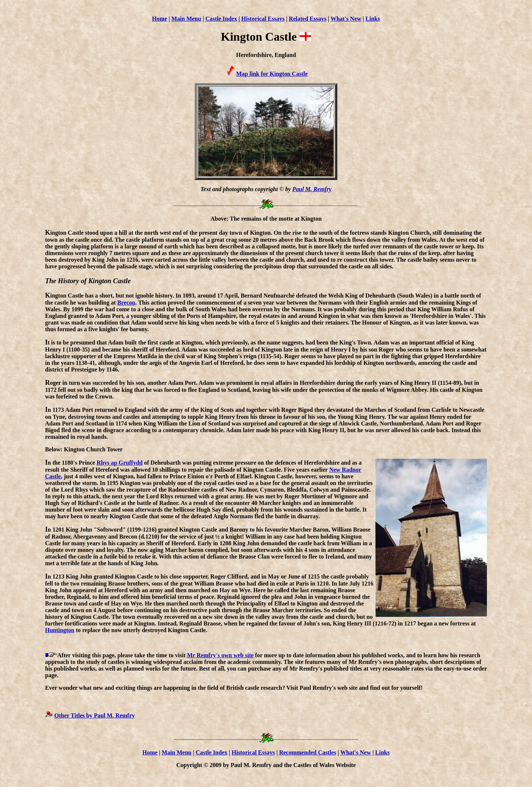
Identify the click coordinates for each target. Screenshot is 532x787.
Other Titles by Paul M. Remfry (95, 715)
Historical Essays (263, 19)
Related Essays (308, 19)
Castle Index (221, 19)
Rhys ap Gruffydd (119, 463)
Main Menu (186, 19)
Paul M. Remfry (312, 189)
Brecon (127, 303)
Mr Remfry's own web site (220, 655)
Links (373, 19)
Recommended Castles (307, 752)
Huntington (60, 630)
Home (160, 19)
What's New (346, 19)
